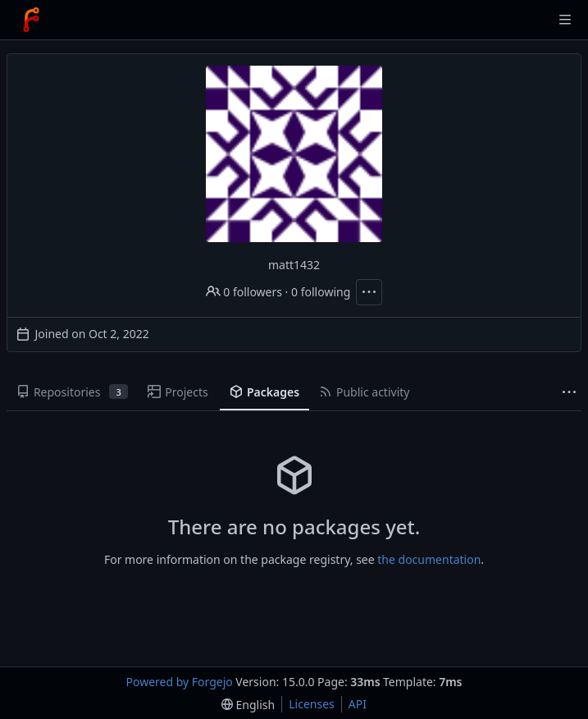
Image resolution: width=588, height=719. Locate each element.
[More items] (569, 393)
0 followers (244, 292)
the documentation (429, 559)
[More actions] (369, 292)
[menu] (248, 705)
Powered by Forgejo (180, 682)
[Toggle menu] (565, 20)
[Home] (31, 20)
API (358, 704)
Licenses (312, 704)
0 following (321, 292)
